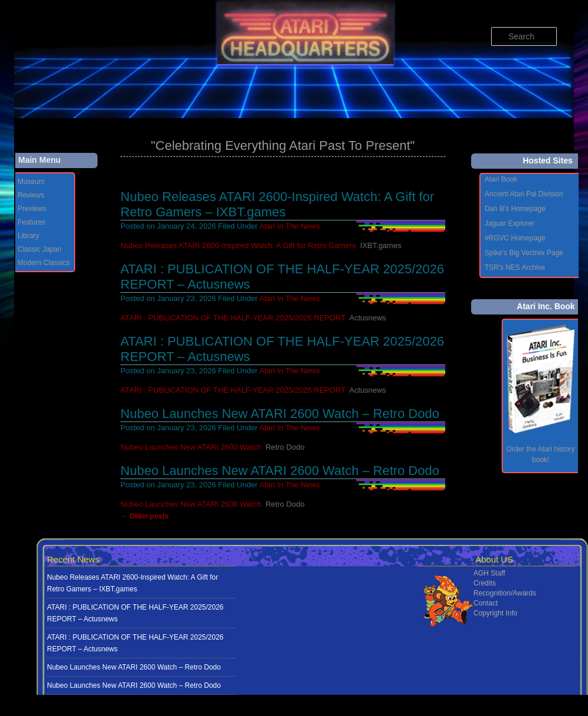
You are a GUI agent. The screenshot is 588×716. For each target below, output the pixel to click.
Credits (485, 583)
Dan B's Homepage (515, 209)
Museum (31, 182)
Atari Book (501, 179)
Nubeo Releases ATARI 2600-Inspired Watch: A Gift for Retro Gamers (238, 245)
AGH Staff (489, 573)
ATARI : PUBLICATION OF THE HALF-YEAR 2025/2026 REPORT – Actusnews (135, 613)
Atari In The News (289, 226)
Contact (485, 603)
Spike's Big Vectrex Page (524, 253)
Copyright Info (495, 613)
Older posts (145, 516)
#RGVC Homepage (515, 238)
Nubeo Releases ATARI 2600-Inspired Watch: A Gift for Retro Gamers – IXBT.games (277, 204)
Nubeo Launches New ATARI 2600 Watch (191, 447)
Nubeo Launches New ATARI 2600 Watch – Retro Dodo (280, 414)
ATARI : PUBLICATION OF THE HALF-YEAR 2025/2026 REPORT (233, 318)
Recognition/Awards (505, 593)
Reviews (31, 195)
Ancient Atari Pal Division (524, 194)
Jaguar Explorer (510, 223)
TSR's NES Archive (515, 267)
